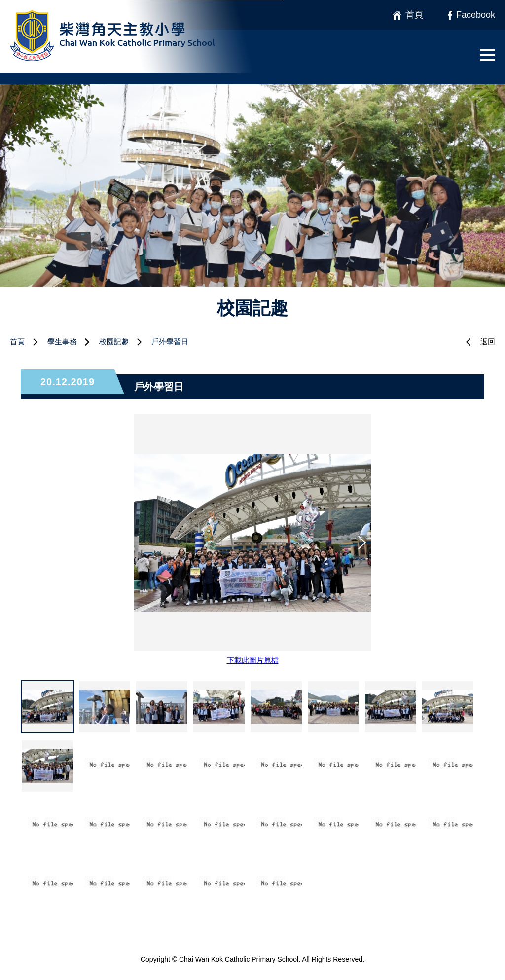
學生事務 (62, 342)
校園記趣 (114, 342)
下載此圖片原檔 (253, 660)
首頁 (17, 342)
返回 (488, 342)
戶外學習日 (170, 342)
